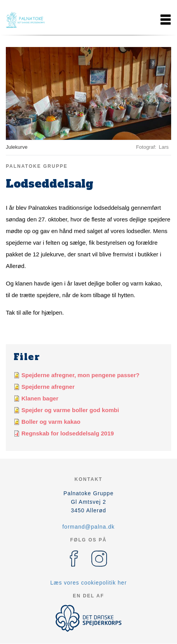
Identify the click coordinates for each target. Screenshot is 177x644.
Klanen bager (40, 398)
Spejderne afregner (48, 387)
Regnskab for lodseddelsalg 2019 (68, 433)
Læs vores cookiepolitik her (88, 583)
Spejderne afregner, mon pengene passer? (80, 375)
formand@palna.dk (88, 527)
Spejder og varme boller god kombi (70, 410)
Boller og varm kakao (51, 422)
